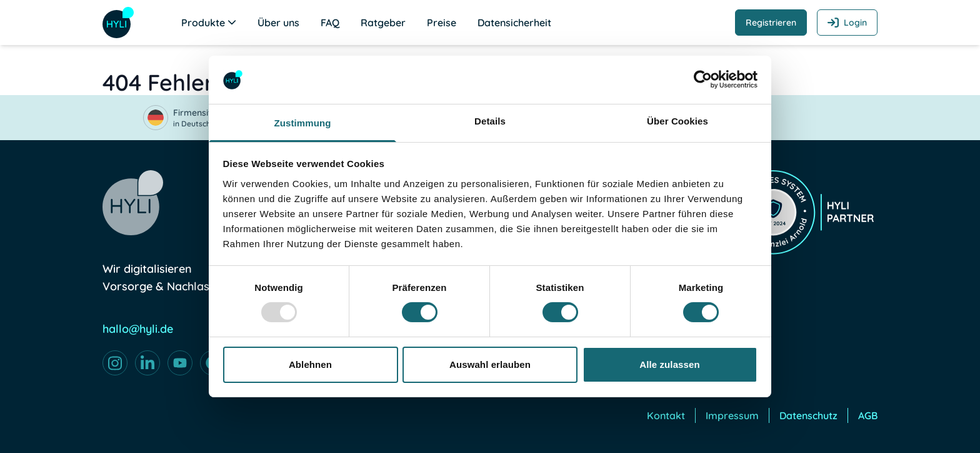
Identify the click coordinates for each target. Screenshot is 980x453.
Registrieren (771, 23)
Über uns (278, 23)
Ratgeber (383, 23)
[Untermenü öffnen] (232, 22)
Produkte (209, 23)
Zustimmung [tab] (303, 123)
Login (847, 23)
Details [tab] (490, 121)
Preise (442, 23)
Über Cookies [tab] (677, 121)
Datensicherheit (514, 23)
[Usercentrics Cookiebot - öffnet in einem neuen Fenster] (703, 79)
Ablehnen (310, 364)
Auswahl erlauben (490, 364)
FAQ (330, 23)
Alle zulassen (669, 364)
